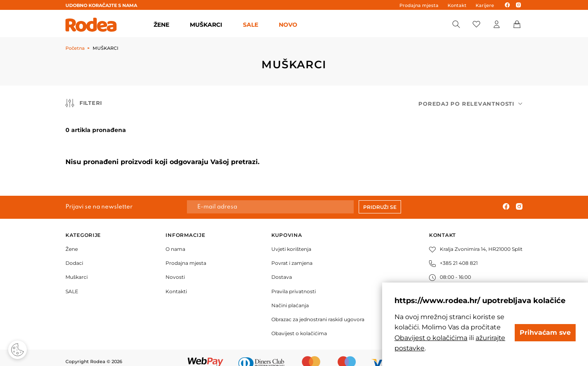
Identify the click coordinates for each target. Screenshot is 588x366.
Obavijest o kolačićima (299, 323)
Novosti (175, 267)
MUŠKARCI (206, 25)
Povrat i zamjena (292, 253)
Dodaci (74, 253)
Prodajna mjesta (419, 5)
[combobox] (470, 104)
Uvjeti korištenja (291, 238)
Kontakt (457, 5)
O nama (175, 238)
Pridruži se (380, 196)
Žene (72, 238)
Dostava (282, 267)
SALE (251, 25)
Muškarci (77, 267)
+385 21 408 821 (453, 253)
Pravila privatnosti (294, 281)
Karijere (485, 5)
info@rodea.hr (452, 281)
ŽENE (161, 25)
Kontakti (176, 281)
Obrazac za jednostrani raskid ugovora (318, 309)
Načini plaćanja (290, 295)
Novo (288, 25)
